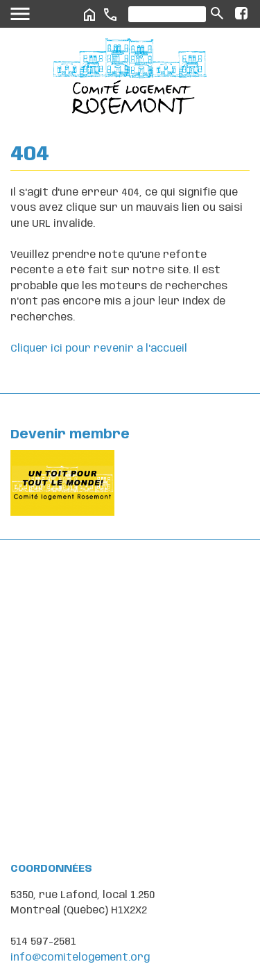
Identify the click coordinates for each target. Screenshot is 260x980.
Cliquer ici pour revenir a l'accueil (99, 349)
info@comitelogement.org (80, 958)
